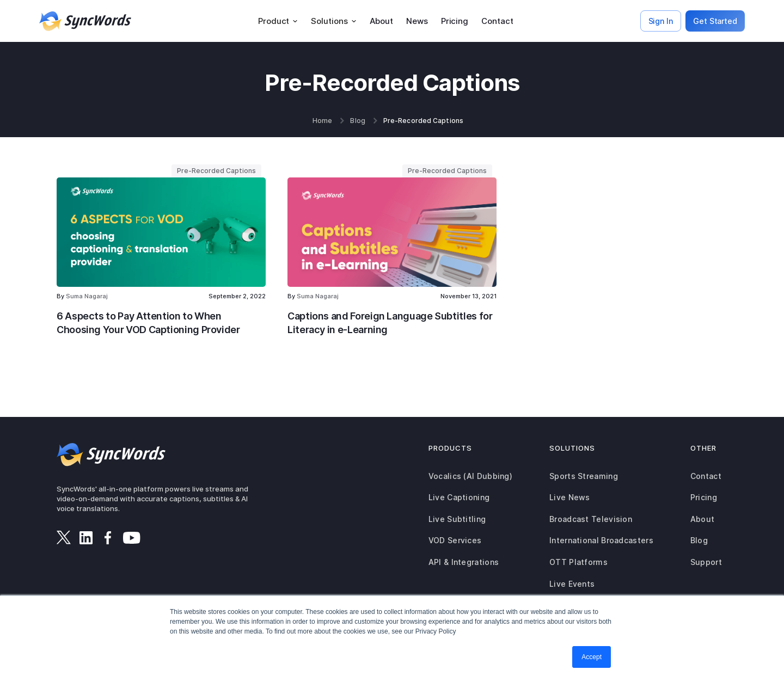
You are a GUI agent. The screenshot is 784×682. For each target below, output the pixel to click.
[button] (278, 21)
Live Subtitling (457, 519)
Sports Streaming (584, 476)
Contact (497, 21)
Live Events (572, 584)
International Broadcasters (601, 540)
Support (706, 562)
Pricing (455, 21)
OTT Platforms (578, 562)
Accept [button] (592, 657)
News (417, 21)
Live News (570, 497)
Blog (357, 121)
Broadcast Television (591, 519)
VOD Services (455, 540)
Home (322, 121)
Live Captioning (459, 497)
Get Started (715, 21)
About (382, 21)
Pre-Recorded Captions (423, 121)
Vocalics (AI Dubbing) (470, 476)
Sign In (661, 21)
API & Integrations (464, 562)
